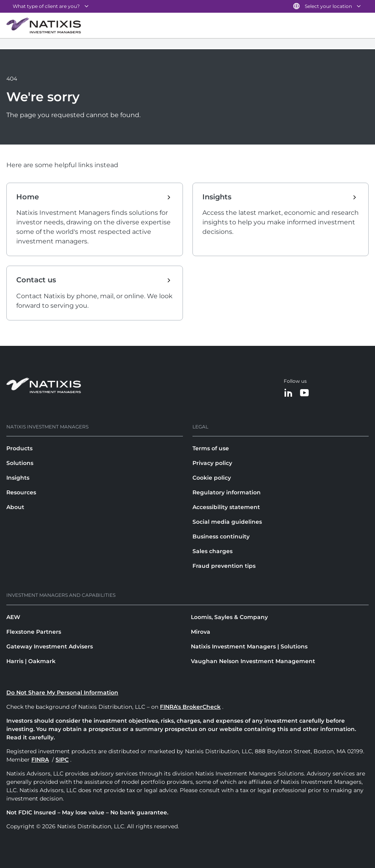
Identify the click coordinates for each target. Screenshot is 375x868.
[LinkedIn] (288, 393)
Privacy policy (212, 463)
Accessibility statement (226, 507)
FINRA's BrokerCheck (190, 707)
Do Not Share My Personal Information (62, 692)
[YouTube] (304, 393)
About (15, 507)
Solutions (20, 463)
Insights (18, 478)
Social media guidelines (227, 522)
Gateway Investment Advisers (50, 646)
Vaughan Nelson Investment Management (253, 661)
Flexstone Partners (34, 632)
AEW (13, 617)
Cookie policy (212, 478)
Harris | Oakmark (31, 661)
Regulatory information (227, 492)
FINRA (40, 760)
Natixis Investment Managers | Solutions (249, 646)
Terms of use (211, 448)
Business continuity (221, 536)
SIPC (62, 760)
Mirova (201, 632)
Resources (21, 492)
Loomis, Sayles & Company (229, 617)
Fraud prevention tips (224, 566)
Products (19, 448)
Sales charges (212, 551)
